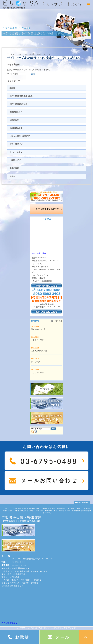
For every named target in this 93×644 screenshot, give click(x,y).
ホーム (6, 508)
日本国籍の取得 (16, 128)
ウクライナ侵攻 (37, 340)
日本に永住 (14, 120)
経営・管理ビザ (16, 144)
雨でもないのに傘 (38, 329)
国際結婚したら (16, 112)
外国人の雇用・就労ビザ (20, 136)
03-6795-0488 (19, 562)
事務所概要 (14, 168)
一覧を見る (58, 321)
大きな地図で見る (39, 253)
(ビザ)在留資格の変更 (18, 104)
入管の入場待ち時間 (39, 351)
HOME (12, 88)
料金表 (12, 176)
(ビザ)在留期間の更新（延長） (22, 96)
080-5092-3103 (19, 565)
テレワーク (35, 362)
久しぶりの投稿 (37, 373)
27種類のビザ (15, 160)
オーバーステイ (16, 152)
